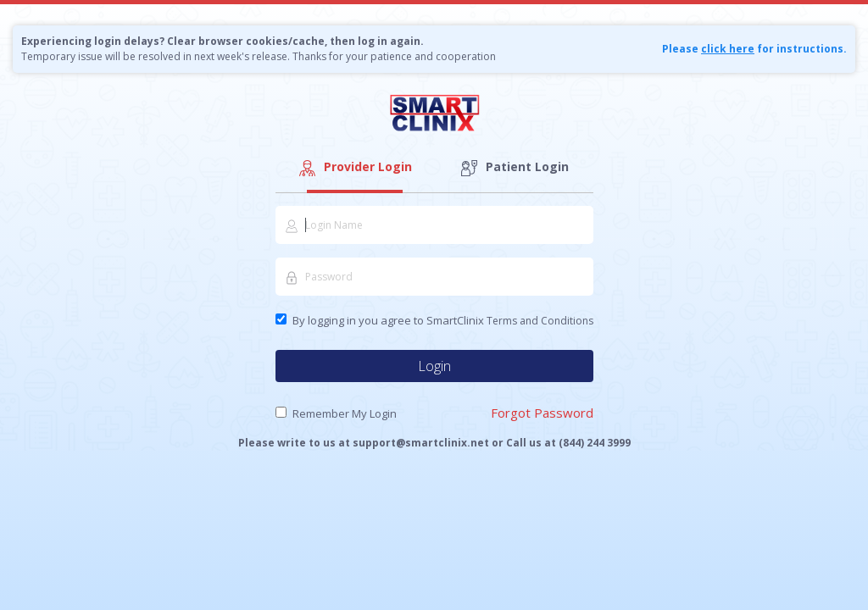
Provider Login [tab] (354, 167)
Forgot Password (542, 413)
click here (728, 49)
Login (434, 366)
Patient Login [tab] (514, 167)
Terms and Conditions (540, 321)
